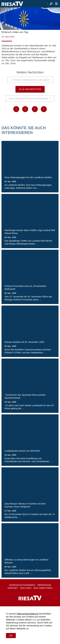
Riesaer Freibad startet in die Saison (31, 80)
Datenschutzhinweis (22, 585)
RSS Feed (26, 588)
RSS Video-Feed (43, 588)
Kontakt (13, 588)
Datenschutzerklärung (28, 614)
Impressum (44, 585)
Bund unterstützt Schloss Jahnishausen (29, 99)
